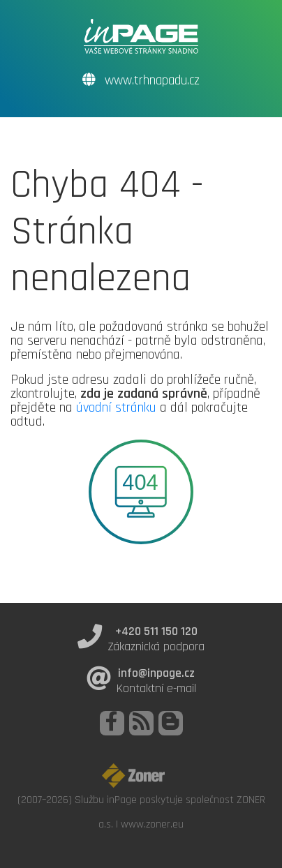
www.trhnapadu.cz (141, 81)
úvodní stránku (116, 407)
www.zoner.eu (152, 824)
